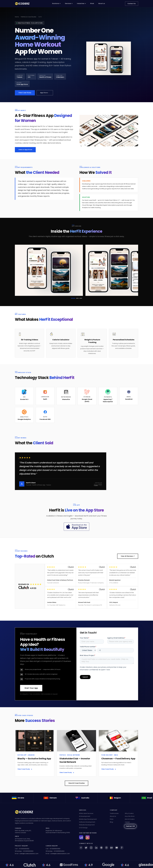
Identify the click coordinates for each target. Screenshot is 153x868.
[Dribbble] (106, 848)
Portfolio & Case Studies (29, 17)
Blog (111, 822)
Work (92, 3)
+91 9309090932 (24, 849)
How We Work (130, 816)
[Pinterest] (101, 848)
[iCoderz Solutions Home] (25, 812)
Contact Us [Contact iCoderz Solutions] (132, 4)
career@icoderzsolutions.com (60, 854)
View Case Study (25, 93)
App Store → (45, 93)
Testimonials (114, 813)
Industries (81, 3)
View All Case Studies (76, 783)
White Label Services (86, 813)
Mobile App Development (88, 819)
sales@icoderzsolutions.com (29, 854)
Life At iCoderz (130, 819)
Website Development (87, 825)
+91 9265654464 (55, 849)
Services (69, 3)
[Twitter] (86, 848)
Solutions (56, 3)
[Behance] (112, 848)
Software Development (87, 822)
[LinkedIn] (96, 848)
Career (127, 822)
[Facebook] (81, 848)
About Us (113, 816)
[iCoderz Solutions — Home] (23, 4)
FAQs (112, 819)
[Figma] (122, 848)
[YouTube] (117, 848)
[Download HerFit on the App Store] (76, 527)
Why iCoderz (129, 813)
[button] (73, 298)
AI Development (85, 816)
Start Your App (31, 688)
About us (102, 3)
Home (17, 17)
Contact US (130, 826)
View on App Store (25, 150)
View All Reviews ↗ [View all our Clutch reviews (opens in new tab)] (128, 556)
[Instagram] (91, 848)
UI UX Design (83, 828)
